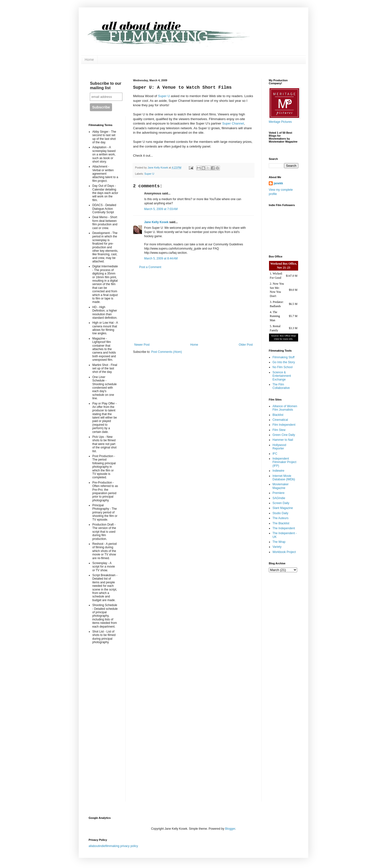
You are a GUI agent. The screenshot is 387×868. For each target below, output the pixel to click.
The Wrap (279, 542)
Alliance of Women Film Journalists (285, 408)
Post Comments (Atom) (166, 352)
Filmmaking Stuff (283, 357)
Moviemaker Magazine (281, 486)
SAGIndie (279, 498)
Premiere (279, 493)
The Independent (284, 528)
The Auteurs (281, 518)
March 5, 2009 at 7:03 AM (161, 209)
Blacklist (278, 415)
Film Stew (279, 430)
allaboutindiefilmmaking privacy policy (113, 846)
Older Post (246, 345)
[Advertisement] (193, 306)
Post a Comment (150, 267)
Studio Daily (280, 513)
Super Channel (233, 123)
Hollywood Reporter (279, 447)
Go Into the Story (284, 362)
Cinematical (280, 420)
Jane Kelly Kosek (156, 222)
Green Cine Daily (284, 435)
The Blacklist (281, 523)
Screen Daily (281, 503)
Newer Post (142, 345)
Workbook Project (284, 552)
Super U (164, 96)
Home (89, 60)
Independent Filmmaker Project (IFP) (284, 462)
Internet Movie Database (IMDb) (284, 478)
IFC (275, 454)
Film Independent (284, 425)
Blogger (230, 829)
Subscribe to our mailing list (106, 86)
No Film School (282, 367)
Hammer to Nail (283, 440)
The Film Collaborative (281, 386)
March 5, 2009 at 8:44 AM (161, 258)
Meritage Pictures (280, 122)
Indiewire (278, 471)
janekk (278, 183)
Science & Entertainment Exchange (282, 376)
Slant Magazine (283, 508)
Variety (277, 547)
